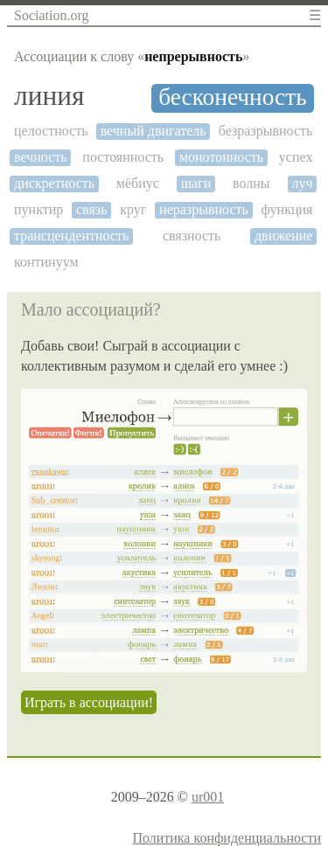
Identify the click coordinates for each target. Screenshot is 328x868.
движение (283, 236)
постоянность (123, 157)
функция (287, 209)
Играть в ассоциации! (89, 702)
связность (192, 236)
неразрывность (204, 209)
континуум (46, 262)
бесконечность (232, 97)
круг (133, 209)
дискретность (54, 183)
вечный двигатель (154, 131)
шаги (196, 183)
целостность (51, 131)
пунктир (38, 209)
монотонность (221, 157)
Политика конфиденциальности (227, 838)
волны (251, 183)
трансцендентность (71, 236)
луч (302, 183)
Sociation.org (51, 15)
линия (49, 96)
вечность (41, 157)
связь (91, 209)
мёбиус (138, 183)
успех (296, 157)
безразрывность (266, 131)
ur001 (208, 797)
